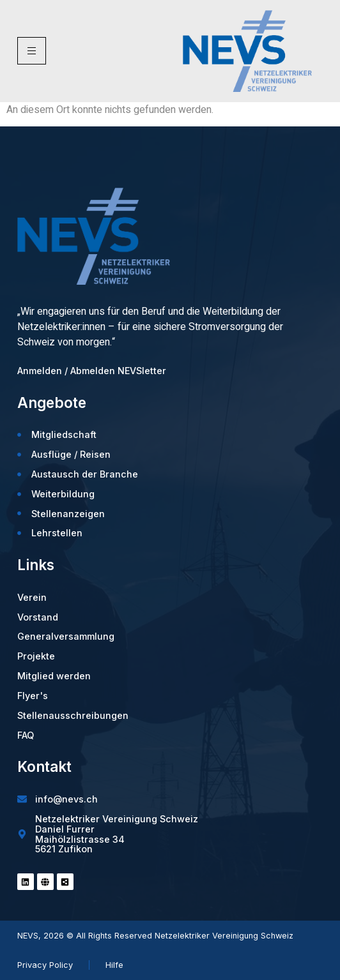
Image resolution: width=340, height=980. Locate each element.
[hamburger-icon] (32, 51)
